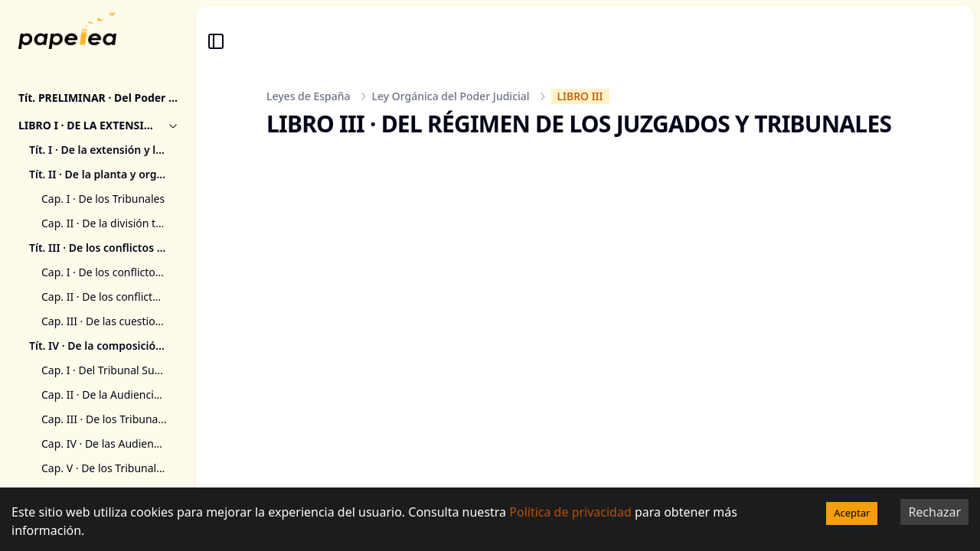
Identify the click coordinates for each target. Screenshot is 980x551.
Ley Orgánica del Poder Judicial (451, 96)
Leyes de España (309, 96)
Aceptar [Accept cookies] (852, 513)
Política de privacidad (570, 512)
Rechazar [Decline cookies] (934, 512)
